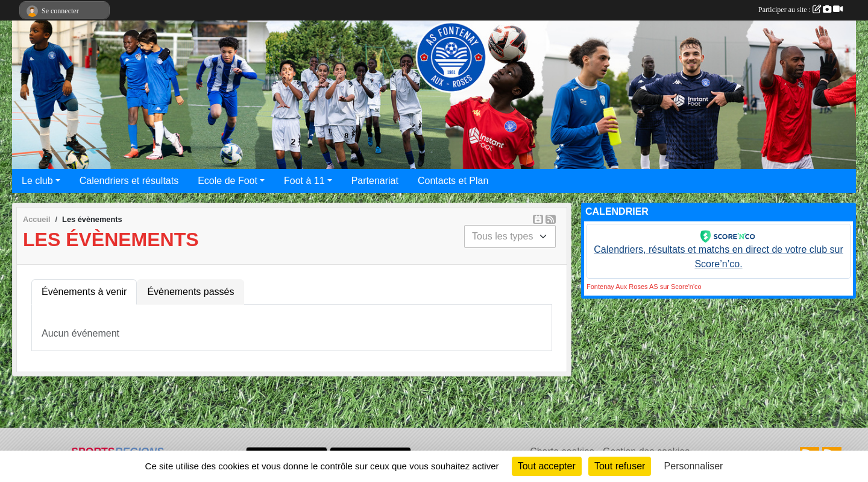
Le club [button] (37, 181)
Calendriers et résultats (129, 181)
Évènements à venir (84, 292)
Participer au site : (800, 10)
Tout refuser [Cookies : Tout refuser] (620, 466)
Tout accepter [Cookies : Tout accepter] (547, 466)
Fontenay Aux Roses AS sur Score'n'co (644, 287)
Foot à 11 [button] (304, 181)
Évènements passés (190, 292)
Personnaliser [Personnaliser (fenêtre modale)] (694, 466)
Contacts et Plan (453, 181)
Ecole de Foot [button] (228, 181)
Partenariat (375, 181)
